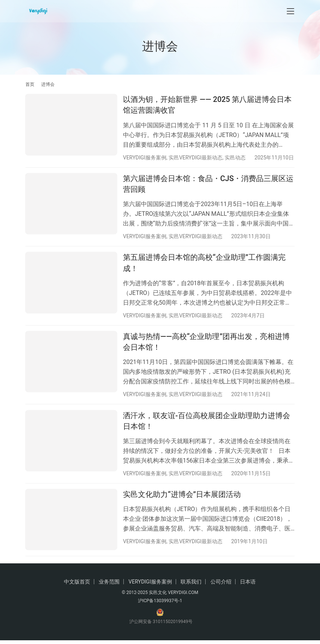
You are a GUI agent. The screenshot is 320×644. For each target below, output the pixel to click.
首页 (30, 84)
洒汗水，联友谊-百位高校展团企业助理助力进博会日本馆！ (207, 424)
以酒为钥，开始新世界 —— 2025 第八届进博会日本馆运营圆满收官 (207, 105)
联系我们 (191, 585)
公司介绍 (221, 585)
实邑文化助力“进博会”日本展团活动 (182, 498)
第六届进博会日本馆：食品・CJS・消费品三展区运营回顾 (208, 185)
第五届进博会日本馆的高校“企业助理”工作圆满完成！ (204, 264)
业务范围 (109, 585)
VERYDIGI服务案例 (145, 158)
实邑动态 (235, 158)
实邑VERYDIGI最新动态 (196, 158)
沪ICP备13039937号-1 (160, 604)
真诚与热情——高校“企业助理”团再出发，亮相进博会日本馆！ (206, 344)
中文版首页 (77, 585)
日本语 (248, 585)
